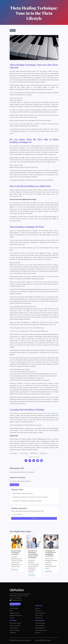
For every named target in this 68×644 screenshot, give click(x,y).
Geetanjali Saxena (40, 628)
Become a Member (15, 604)
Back (13, 30)
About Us (38, 608)
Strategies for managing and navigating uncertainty (27, 501)
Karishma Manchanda (41, 630)
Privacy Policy (39, 615)
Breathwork (13, 633)
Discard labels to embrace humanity (23, 493)
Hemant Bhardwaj (40, 623)
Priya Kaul (38, 633)
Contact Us (38, 611)
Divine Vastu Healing (15, 623)
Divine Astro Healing (15, 626)
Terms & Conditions (40, 613)
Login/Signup (14, 485)
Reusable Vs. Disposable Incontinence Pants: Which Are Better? (31, 497)
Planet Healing (14, 628)
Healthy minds (40, 162)
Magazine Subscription (16, 615)
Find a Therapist (14, 608)
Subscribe (34, 518)
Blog (11, 611)
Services (12, 618)
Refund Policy (39, 618)
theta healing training (50, 413)
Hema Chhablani (40, 626)
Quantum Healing (15, 630)
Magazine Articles (14, 613)
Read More (14, 570)
